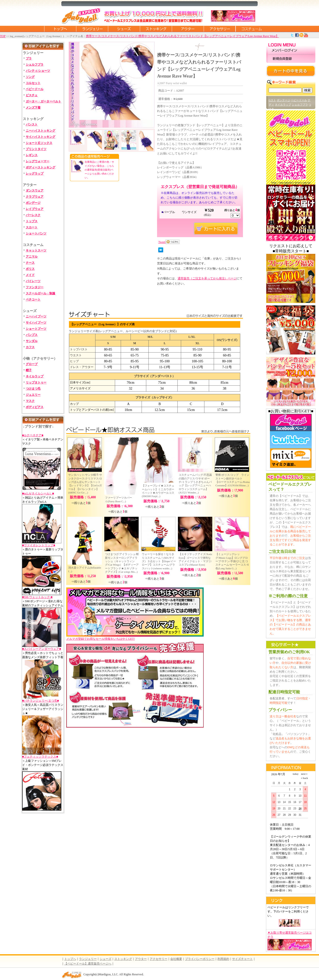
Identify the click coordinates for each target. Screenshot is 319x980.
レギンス (32, 155)
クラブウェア (35, 197)
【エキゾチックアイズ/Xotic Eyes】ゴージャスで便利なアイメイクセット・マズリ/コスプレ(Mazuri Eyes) (196, 559)
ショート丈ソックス (39, 143)
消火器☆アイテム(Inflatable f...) (85, 569)
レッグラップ (35, 174)
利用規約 (223, 959)
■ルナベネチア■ (33, 435)
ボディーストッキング (40, 167)
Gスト (272, 100)
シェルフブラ (35, 65)
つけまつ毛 (33, 389)
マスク (30, 401)
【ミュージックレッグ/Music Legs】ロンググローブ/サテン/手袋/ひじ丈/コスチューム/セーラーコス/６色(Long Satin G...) (232, 561)
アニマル (32, 257)
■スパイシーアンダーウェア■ (42, 649)
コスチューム (252, 29)
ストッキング (156, 29)
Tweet (162, 242)
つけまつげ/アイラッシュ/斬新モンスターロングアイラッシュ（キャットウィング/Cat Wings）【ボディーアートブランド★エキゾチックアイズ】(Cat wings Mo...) (122, 563)
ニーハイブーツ (36, 316)
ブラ (29, 58)
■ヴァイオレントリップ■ (39, 545)
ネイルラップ (35, 376)
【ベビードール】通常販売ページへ (88, 964)
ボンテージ (284, 100)
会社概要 (176, 959)
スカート (32, 227)
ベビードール (35, 89)
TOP (3, 36)
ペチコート (33, 299)
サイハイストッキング (40, 137)
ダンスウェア (35, 191)
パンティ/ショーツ (38, 71)
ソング (30, 77)
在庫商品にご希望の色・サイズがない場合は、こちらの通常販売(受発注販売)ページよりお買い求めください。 (99, 170)
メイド (30, 275)
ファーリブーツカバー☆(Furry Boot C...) (119, 499)
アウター (188, 29)
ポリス (30, 269)
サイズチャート (242, 959)
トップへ (70, 959)
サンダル (32, 341)
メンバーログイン (291, 51)
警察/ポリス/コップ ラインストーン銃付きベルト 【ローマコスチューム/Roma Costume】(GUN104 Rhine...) (233, 480)
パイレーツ (33, 281)
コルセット (33, 83)
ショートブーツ (36, 329)
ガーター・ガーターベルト (43, 101)
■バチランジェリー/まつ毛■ (40, 701)
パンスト (32, 124)
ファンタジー (35, 287)
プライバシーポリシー (200, 959)
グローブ (32, 364)
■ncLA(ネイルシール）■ (38, 493)
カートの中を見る (291, 71)
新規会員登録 (291, 59)
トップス (32, 221)
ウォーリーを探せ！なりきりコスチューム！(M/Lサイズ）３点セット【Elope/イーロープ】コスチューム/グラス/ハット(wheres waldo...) (159, 561)
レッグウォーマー (38, 161)
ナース (30, 263)
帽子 (29, 370)
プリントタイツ (36, 149)
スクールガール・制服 (40, 293)
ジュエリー (33, 395)
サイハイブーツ (36, 323)
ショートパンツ (36, 233)
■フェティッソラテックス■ (40, 757)
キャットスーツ (36, 250)
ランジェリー (92, 29)
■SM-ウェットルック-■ (37, 597)
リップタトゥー (36, 382)
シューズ (124, 29)
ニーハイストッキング (40, 131)
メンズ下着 (33, 108)
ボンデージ (33, 203)
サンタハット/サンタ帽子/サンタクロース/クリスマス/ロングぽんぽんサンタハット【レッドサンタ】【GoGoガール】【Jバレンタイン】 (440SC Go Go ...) (85, 483)
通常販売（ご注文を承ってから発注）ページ (207, 278)
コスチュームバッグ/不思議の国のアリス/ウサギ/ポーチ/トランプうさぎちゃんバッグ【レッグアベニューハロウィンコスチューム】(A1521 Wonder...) (195, 483)
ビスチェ (32, 95)
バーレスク (33, 215)
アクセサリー (220, 29)
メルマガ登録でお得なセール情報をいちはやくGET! (135, 637)
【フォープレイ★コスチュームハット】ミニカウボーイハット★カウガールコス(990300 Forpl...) (158, 491)
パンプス (32, 335)
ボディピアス (35, 407)
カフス (30, 347)
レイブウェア (35, 209)
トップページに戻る (60, 29)
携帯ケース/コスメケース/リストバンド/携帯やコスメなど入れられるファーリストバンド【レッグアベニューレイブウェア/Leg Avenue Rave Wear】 (182, 36)
